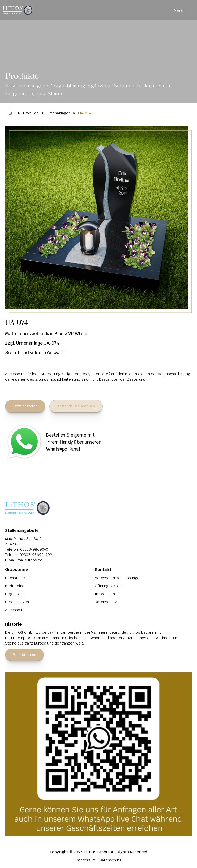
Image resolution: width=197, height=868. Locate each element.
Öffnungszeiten (108, 586)
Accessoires (16, 610)
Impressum (105, 594)
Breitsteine (15, 586)
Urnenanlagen (17, 602)
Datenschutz (106, 602)
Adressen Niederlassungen (118, 578)
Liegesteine (15, 594)
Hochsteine (15, 578)
